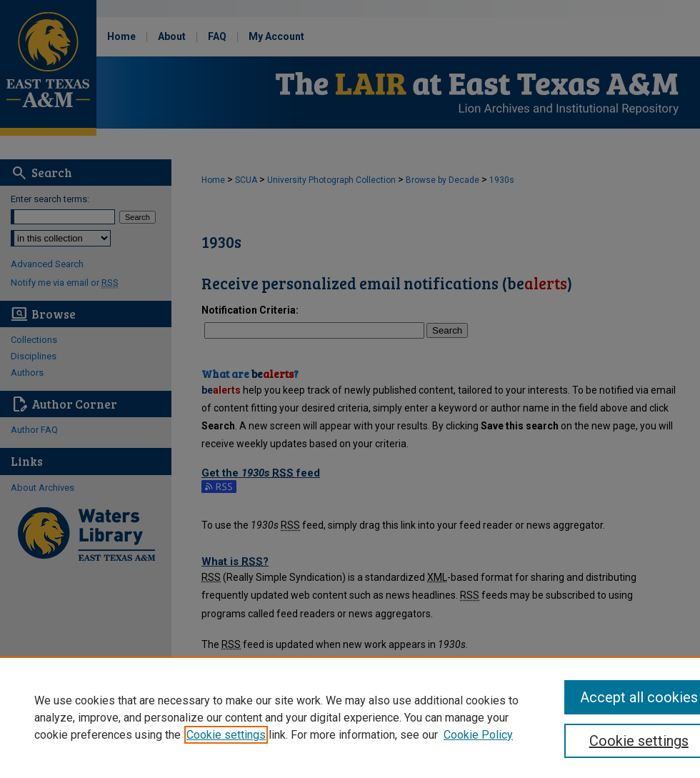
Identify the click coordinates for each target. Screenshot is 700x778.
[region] (350, 717)
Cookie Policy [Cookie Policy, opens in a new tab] (478, 735)
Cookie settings (226, 735)
